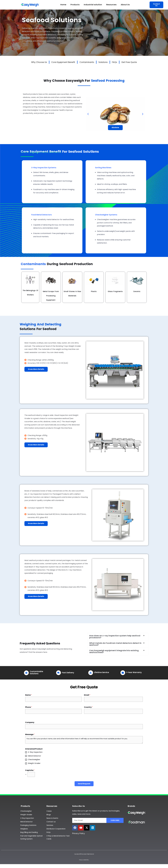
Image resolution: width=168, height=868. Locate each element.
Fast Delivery (68, 673)
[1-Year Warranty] (123, 673)
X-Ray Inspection (35, 752)
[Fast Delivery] (58, 673)
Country (88, 707)
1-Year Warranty (134, 672)
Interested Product (34, 749)
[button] (88, 114)
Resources (111, 5)
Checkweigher (34, 760)
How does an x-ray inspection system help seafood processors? (115, 637)
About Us (125, 5)
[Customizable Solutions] (26, 673)
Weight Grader (34, 763)
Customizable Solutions (36, 672)
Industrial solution (93, 5)
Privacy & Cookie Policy (84, 862)
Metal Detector (34, 756)
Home (63, 5)
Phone (29, 707)
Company (30, 722)
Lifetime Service (102, 672)
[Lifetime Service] (91, 673)
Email (87, 695)
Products (75, 5)
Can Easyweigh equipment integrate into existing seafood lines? (114, 651)
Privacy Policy (79, 833)
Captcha (30, 770)
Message (30, 734)
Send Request (84, 784)
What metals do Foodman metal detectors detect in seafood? (115, 644)
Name (28, 695)
